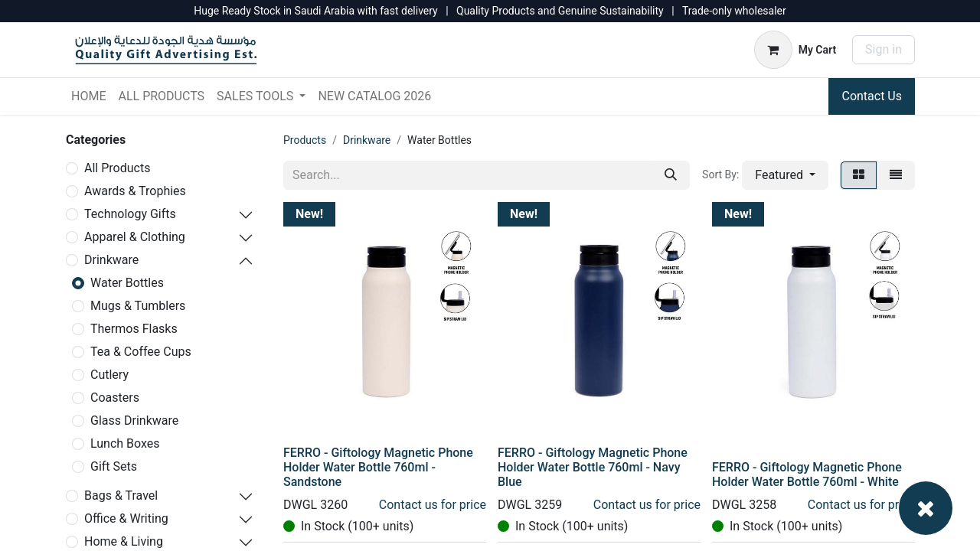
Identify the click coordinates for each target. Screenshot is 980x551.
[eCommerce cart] (795, 50)
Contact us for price (433, 505)
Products (305, 140)
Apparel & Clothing (135, 237)
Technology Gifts (130, 214)
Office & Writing (126, 518)
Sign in (884, 49)
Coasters (115, 398)
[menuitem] (88, 96)
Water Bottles (127, 283)
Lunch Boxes (125, 443)
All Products (117, 168)
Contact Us (872, 96)
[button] (785, 175)
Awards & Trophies (135, 191)
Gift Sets (114, 466)
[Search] (671, 175)
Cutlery (109, 375)
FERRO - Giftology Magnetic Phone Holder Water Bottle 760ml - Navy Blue (593, 467)
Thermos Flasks (134, 329)
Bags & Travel (121, 496)
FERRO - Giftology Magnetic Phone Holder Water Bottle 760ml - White (807, 474)
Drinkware (111, 260)
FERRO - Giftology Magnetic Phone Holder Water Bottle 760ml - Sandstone (378, 467)
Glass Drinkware (134, 421)
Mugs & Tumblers (138, 306)
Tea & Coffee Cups (141, 352)
